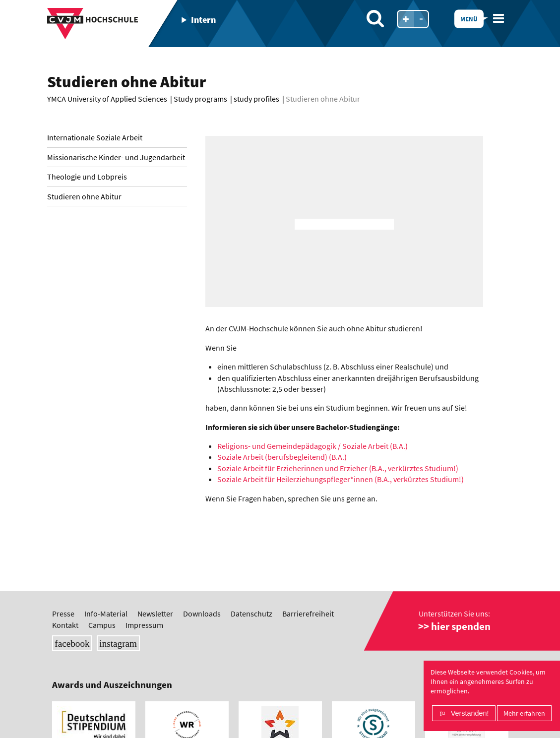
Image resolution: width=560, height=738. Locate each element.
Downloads (202, 614)
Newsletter (155, 614)
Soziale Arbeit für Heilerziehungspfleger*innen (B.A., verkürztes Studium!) (341, 479)
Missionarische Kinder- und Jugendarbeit (116, 157)
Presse (63, 614)
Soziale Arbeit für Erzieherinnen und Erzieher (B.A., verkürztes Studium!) (338, 468)
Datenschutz (251, 614)
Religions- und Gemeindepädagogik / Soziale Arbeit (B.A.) (312, 446)
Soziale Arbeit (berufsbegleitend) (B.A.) (282, 457)
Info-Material (106, 614)
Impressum (144, 625)
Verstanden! (470, 713)
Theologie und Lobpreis (87, 177)
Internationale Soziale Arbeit (95, 137)
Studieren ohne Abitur (84, 196)
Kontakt (65, 625)
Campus (102, 625)
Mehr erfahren (524, 713)
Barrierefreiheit (308, 614)
